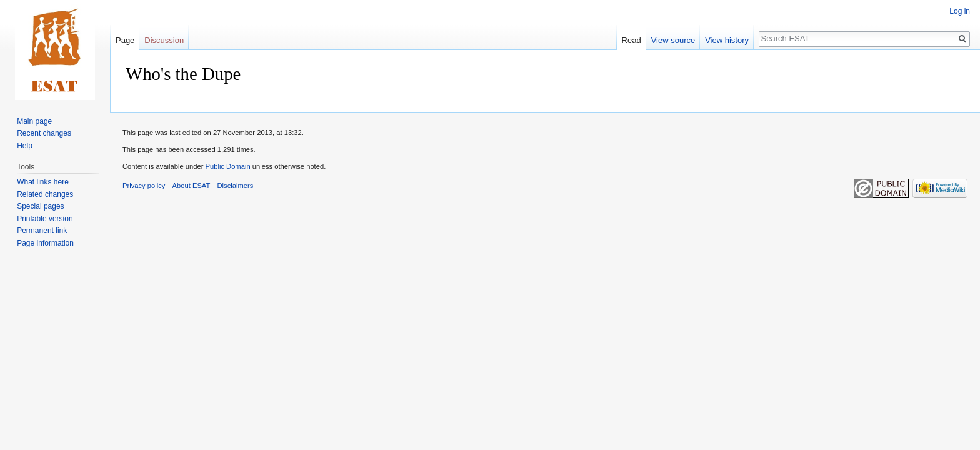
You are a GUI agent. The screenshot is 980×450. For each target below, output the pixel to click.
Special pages (40, 206)
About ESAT (192, 186)
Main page (34, 121)
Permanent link (42, 231)
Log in (960, 11)
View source (673, 40)
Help (25, 146)
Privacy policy (144, 186)
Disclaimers (236, 186)
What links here (43, 182)
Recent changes (44, 133)
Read (632, 40)
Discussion (164, 40)
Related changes (45, 194)
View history (727, 40)
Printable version (45, 219)
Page (125, 40)
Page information (45, 243)
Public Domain (227, 166)
